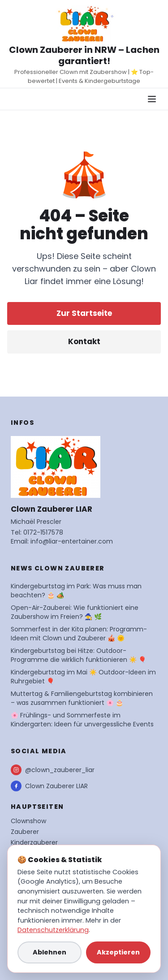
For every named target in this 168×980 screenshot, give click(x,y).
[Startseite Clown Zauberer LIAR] (84, 24)
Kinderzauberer (34, 842)
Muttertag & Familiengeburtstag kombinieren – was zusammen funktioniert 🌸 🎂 (82, 698)
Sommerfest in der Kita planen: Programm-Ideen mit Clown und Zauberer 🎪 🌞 (79, 634)
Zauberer (25, 832)
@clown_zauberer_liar (53, 770)
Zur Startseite (84, 313)
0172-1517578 (43, 532)
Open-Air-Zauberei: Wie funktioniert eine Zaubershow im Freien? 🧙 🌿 (75, 612)
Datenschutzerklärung (53, 930)
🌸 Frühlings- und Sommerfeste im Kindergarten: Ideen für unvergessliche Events (82, 720)
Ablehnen (50, 952)
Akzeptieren (118, 952)
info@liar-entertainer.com (72, 541)
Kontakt (84, 341)
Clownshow (28, 821)
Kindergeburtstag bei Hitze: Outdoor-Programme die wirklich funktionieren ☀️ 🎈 (78, 655)
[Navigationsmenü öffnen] (152, 99)
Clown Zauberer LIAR (49, 786)
